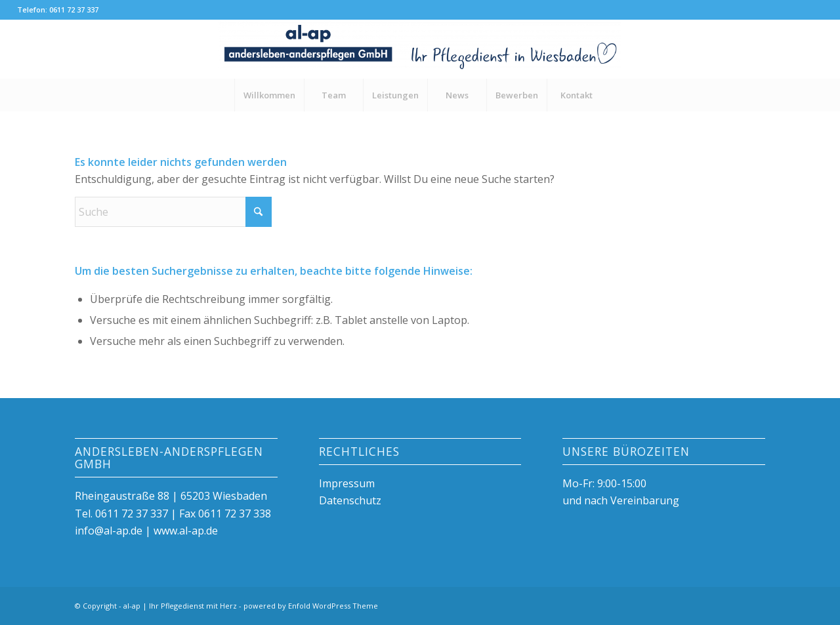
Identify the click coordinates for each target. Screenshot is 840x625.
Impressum (347, 483)
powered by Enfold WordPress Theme (311, 606)
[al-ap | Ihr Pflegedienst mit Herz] (420, 49)
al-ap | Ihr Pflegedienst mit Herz (180, 606)
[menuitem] (269, 95)
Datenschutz (350, 500)
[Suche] (173, 212)
